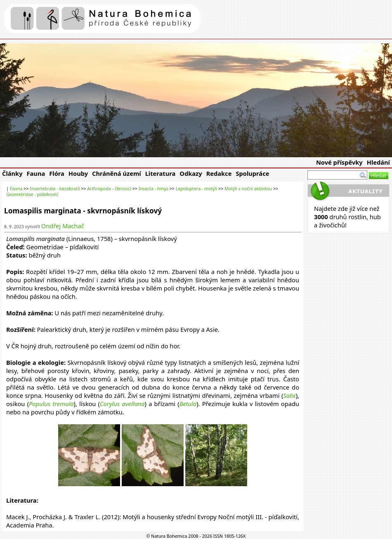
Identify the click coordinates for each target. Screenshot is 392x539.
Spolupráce (252, 173)
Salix (289, 395)
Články (12, 173)
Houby (78, 173)
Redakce (219, 173)
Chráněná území (117, 173)
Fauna (36, 173)
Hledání (378, 162)
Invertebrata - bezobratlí (55, 189)
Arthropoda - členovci (109, 189)
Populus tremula (51, 404)
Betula (188, 404)
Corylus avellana (122, 404)
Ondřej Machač (63, 226)
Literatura (161, 173)
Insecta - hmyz (153, 189)
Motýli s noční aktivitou (248, 189)
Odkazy (191, 173)
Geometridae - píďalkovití (32, 194)
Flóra (57, 173)
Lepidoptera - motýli (197, 189)
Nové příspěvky (339, 162)
